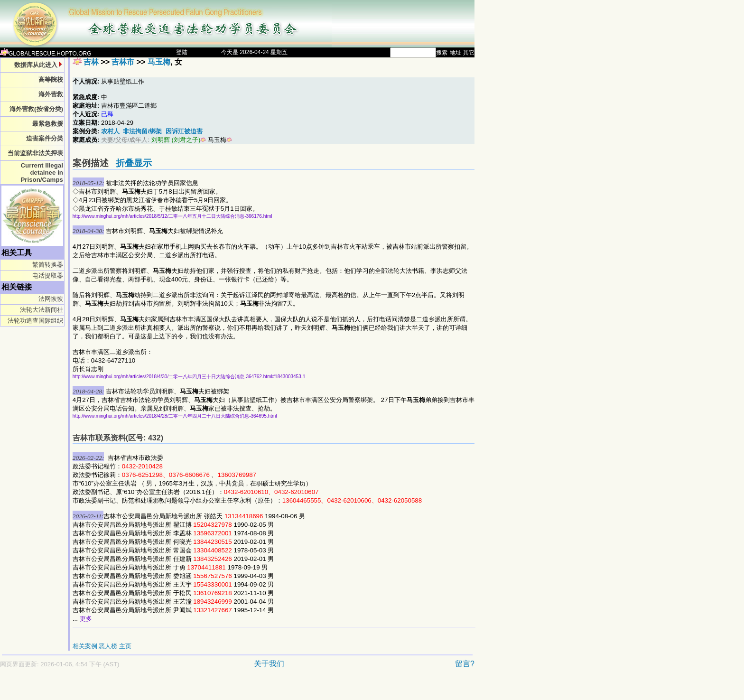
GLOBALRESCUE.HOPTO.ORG (46, 54)
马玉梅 (159, 62)
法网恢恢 (51, 299)
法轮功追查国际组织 (35, 321)
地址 (456, 53)
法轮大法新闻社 (42, 310)
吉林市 (123, 62)
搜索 (442, 53)
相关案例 (85, 646)
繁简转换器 (48, 265)
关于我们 (269, 664)
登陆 (182, 52)
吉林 (91, 62)
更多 (86, 619)
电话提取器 (48, 275)
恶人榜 (108, 646)
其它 (469, 53)
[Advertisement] (204, 689)
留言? (465, 664)
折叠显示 (134, 163)
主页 (125, 646)
